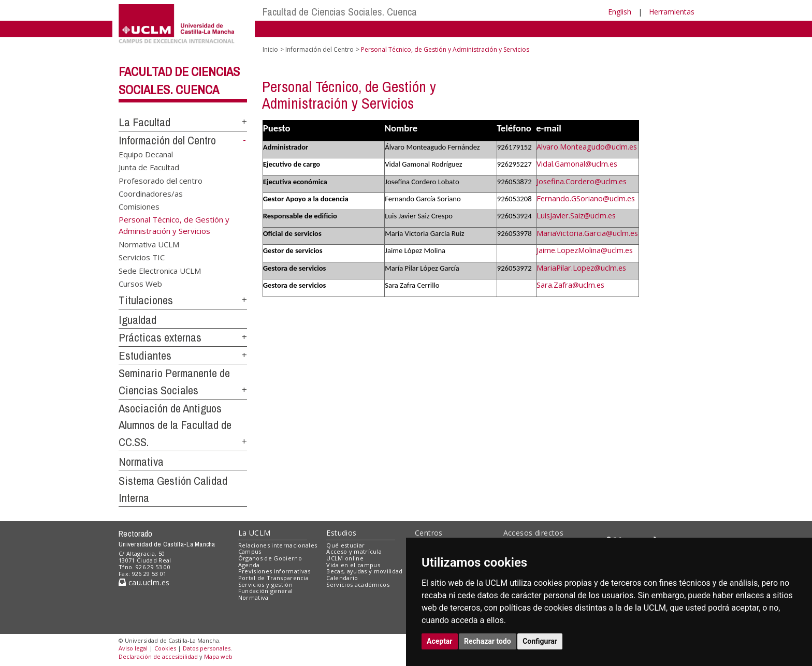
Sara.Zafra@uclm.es (570, 285)
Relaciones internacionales (278, 545)
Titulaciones (146, 300)
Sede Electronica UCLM (160, 270)
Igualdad (137, 320)
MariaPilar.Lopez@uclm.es (581, 268)
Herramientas (672, 12)
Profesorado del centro (161, 180)
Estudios (341, 533)
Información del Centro (167, 140)
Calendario (342, 578)
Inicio (270, 49)
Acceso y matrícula (354, 551)
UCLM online (345, 558)
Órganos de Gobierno (270, 558)
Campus (250, 551)
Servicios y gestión (265, 584)
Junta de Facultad (149, 167)
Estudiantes (145, 356)
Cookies (165, 648)
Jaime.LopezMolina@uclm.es (585, 250)
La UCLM (255, 533)
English (620, 12)
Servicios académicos (358, 584)
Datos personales (207, 648)
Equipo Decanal (146, 154)
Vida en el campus (353, 565)
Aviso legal (133, 648)
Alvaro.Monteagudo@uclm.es (587, 146)
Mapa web (218, 656)
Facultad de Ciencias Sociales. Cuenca (340, 12)
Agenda (249, 565)
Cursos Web (140, 283)
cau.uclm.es (144, 582)
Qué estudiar (345, 545)
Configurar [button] (540, 641)
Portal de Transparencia (274, 578)
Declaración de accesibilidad (158, 656)
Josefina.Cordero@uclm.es (582, 181)
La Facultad (144, 122)
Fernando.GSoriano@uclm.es (586, 198)
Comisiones (139, 206)
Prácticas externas (160, 337)
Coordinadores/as (151, 194)
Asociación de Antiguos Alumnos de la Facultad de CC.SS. (175, 425)
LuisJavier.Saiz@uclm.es (576, 215)
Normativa (141, 462)
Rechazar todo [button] (488, 641)
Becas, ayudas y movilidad (364, 571)
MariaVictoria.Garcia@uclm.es (587, 233)
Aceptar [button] (440, 641)
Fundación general (266, 591)
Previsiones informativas (274, 571)
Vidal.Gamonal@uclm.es (577, 164)
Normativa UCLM (149, 244)
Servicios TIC (142, 257)
